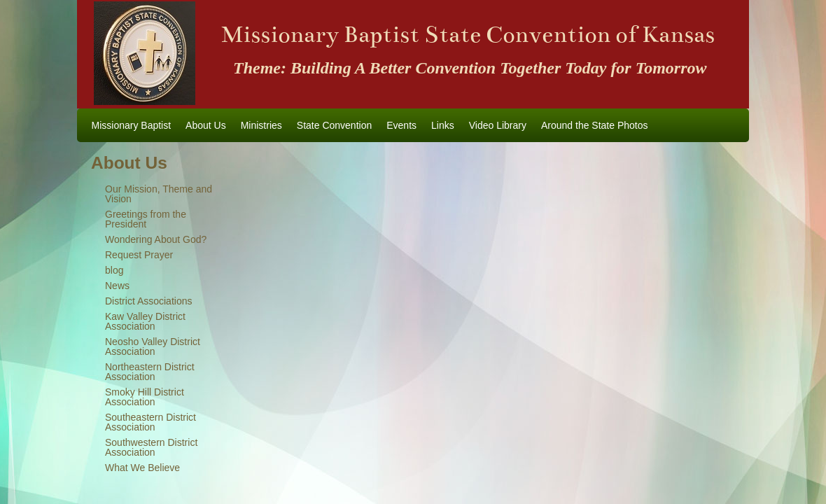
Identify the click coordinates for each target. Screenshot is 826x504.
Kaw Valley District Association (145, 321)
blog (114, 270)
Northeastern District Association (150, 372)
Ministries (261, 125)
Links (443, 125)
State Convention (334, 125)
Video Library (498, 125)
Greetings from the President (146, 219)
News (117, 286)
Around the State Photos (595, 125)
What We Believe (142, 468)
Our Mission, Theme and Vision (159, 194)
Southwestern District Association (151, 447)
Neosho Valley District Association (153, 346)
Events (401, 125)
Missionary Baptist (132, 125)
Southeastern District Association (150, 422)
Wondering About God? (156, 239)
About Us (206, 125)
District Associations (148, 301)
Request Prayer (139, 255)
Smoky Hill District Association (145, 397)
